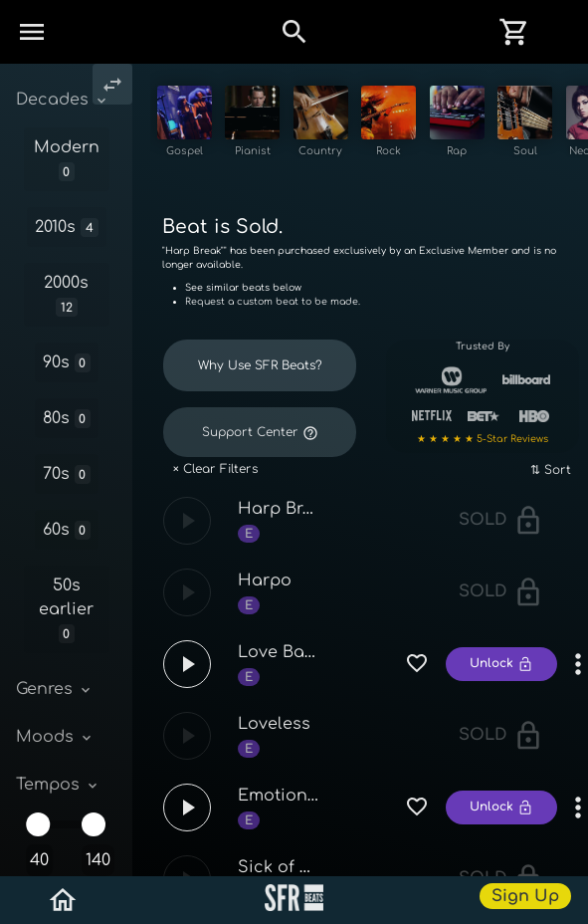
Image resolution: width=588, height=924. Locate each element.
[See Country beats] (345, 126)
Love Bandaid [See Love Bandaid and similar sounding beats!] (295, 677)
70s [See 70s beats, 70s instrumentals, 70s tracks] (67, 474)
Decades (63, 100)
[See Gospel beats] (188, 126)
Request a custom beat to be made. (273, 328)
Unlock (501, 689)
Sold (501, 545)
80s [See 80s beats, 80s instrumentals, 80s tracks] (67, 419)
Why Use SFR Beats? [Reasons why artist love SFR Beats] (260, 390)
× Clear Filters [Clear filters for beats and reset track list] (215, 494)
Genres (55, 689)
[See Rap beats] (502, 126)
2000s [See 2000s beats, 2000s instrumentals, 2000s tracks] (66, 295)
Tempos (58, 785)
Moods (55, 737)
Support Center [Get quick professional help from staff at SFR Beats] (260, 457)
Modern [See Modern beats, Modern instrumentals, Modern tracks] (67, 160)
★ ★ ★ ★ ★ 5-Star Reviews (483, 464)
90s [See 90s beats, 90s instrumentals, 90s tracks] (67, 363)
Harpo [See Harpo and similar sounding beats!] (265, 605)
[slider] (38, 824)
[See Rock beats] (423, 126)
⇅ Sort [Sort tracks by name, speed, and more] (551, 495)
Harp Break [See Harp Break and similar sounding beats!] (285, 534)
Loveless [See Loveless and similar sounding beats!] (274, 749)
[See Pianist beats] (266, 126)
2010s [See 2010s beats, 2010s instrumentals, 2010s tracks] (67, 228)
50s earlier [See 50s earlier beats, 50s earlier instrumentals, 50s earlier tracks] (66, 610)
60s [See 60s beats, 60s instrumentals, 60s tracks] (67, 530)
